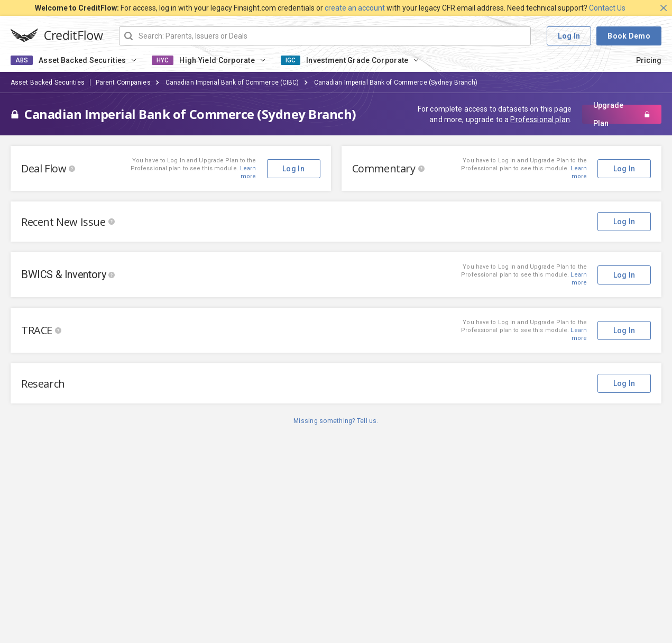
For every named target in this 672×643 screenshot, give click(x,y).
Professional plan (540, 120)
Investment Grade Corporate (357, 60)
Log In (569, 36)
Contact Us (607, 8)
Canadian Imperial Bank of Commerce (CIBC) (232, 82)
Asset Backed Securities (82, 60)
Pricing (649, 60)
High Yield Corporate (217, 60)
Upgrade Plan (622, 114)
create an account (355, 8)
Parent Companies (123, 82)
